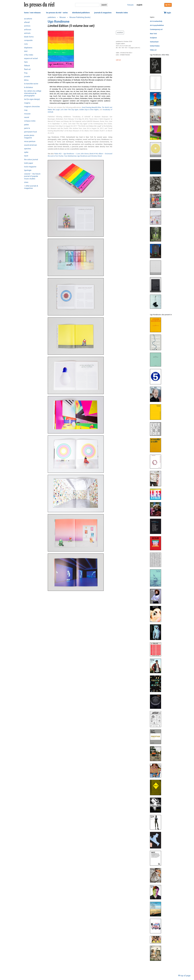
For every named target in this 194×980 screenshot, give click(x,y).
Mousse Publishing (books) (80, 17)
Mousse (27, 114)
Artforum (28, 30)
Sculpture (153, 38)
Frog (26, 73)
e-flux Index (29, 55)
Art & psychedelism (157, 25)
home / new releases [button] (32, 13)
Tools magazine (30, 167)
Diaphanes (28, 48)
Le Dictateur (29, 87)
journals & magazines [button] (103, 13)
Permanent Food (30, 132)
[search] (87, 5)
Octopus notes (30, 121)
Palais (26, 125)
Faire (26, 62)
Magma (27, 103)
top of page (184, 976)
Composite (28, 40)
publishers (52, 17)
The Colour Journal (31, 160)
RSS (168, 5)
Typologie (28, 170)
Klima (26, 80)
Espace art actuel (31, 58)
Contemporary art (156, 29)
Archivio (27, 26)
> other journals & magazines (31, 187)
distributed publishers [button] (81, 13)
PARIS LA (27, 128)
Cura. (26, 44)
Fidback (27, 66)
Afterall (27, 22)
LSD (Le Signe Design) (32, 99)
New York (153, 34)
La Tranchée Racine (31, 84)
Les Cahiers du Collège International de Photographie (33, 93)
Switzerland (154, 42)
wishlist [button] (120, 33)
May (26, 110)
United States (155, 46)
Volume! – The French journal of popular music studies (32, 176)
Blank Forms (29, 37)
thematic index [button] (122, 13)
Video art (153, 50)
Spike (26, 152)
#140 (94, 154)
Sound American (30, 145)
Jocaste (27, 77)
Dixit (26, 51)
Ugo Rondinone (59, 22)
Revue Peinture (30, 141)
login (167, 13)
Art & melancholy (156, 21)
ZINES (26, 182)
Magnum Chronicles (32, 107)
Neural (27, 117)
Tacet (26, 156)
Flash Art (27, 69)
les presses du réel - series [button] (57, 13)
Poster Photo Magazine (29, 137)
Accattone (28, 19)
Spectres (28, 149)
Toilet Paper (29, 163)
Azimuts (27, 33)
